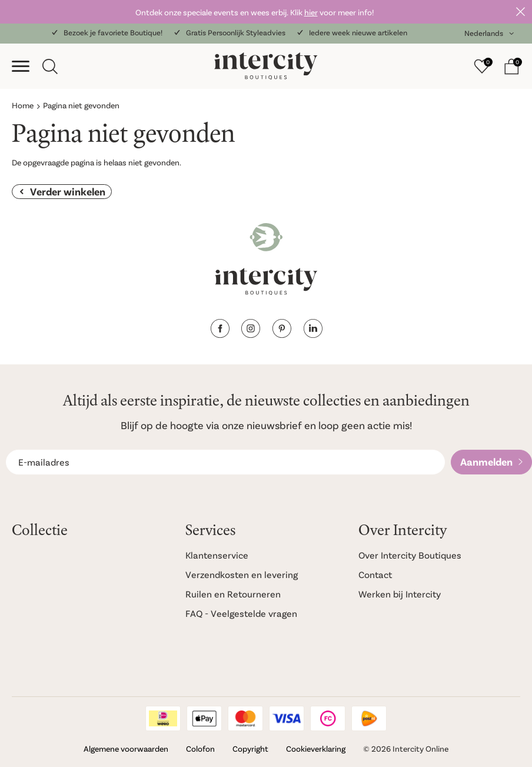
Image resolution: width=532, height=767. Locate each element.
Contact (375, 574)
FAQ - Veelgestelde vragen (241, 613)
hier (311, 12)
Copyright (250, 748)
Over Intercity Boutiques (410, 555)
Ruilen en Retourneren (233, 594)
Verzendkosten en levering (242, 574)
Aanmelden (486, 461)
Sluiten (520, 12)
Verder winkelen (68, 191)
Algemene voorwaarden (126, 748)
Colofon (200, 748)
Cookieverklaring (316, 748)
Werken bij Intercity (400, 594)
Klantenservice (217, 555)
